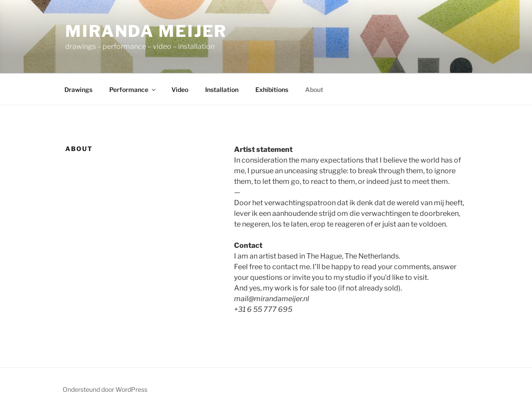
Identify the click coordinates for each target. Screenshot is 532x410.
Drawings (78, 90)
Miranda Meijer (146, 31)
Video (180, 90)
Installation (222, 90)
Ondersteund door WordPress (105, 389)
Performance (133, 90)
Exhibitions (272, 90)
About (314, 90)
